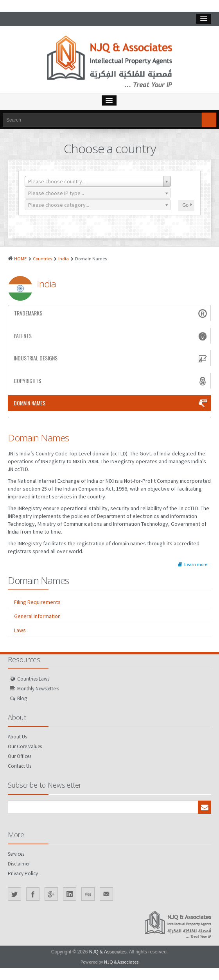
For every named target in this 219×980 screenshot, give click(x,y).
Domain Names (111, 403)
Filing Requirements (37, 602)
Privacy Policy (23, 873)
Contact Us (20, 766)
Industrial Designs (111, 358)
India (64, 259)
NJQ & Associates (108, 952)
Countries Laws (33, 679)
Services (16, 854)
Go (187, 205)
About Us (17, 737)
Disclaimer (19, 864)
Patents (111, 336)
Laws (20, 630)
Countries (42, 259)
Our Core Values (25, 746)
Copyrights (111, 381)
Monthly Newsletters (38, 689)
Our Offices (20, 756)
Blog (22, 698)
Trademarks (111, 313)
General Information (37, 616)
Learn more (193, 564)
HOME (20, 259)
